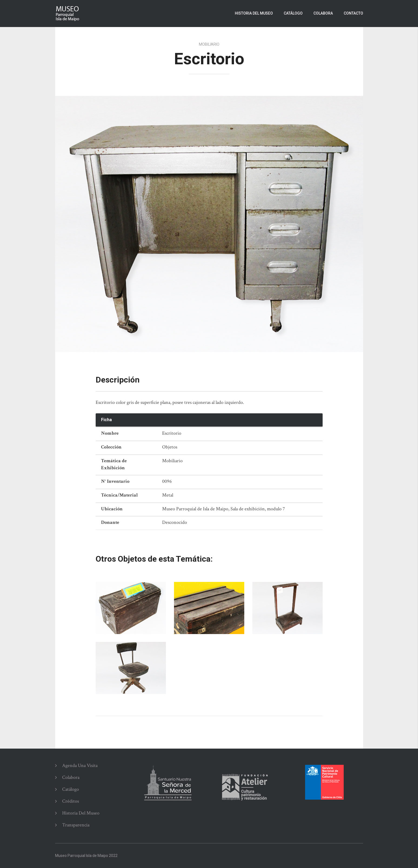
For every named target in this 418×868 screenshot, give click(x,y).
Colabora (323, 13)
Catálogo (293, 13)
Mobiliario (209, 44)
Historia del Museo (254, 13)
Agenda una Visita (80, 765)
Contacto (353, 13)
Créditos (71, 801)
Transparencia (76, 825)
